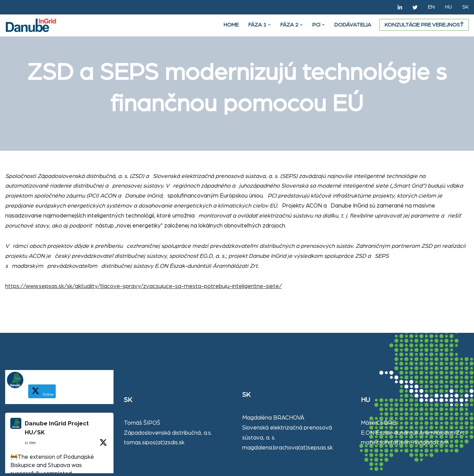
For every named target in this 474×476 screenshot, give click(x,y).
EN (431, 7)
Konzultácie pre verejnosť (424, 25)
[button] (269, 25)
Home (231, 25)
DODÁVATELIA (353, 25)
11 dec (30, 443)
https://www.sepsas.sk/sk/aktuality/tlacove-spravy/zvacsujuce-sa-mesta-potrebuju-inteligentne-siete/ (143, 286)
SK (466, 7)
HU (449, 7)
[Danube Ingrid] (33, 25)
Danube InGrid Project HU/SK (57, 428)
